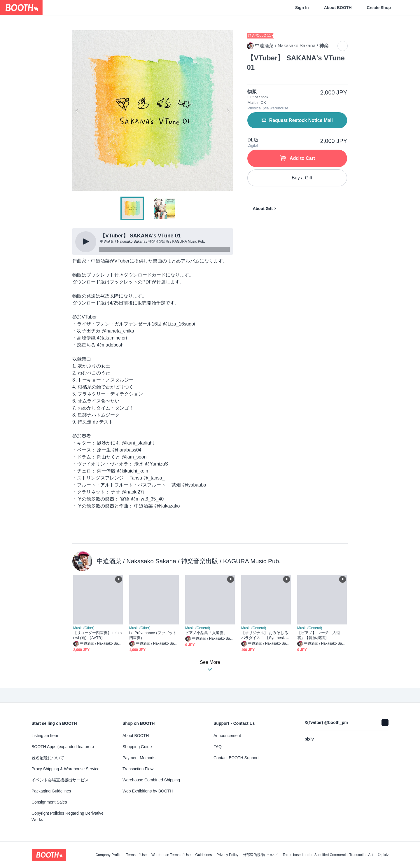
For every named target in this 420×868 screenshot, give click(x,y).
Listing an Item (45, 736)
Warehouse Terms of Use (171, 855)
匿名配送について (48, 758)
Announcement (227, 736)
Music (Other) (84, 628)
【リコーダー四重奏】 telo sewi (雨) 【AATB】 (97, 635)
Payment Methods (139, 758)
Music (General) (198, 628)
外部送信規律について (260, 855)
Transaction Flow (138, 769)
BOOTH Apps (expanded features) (63, 747)
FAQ (218, 747)
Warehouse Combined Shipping (151, 780)
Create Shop (379, 8)
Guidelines (204, 855)
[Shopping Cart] (406, 8)
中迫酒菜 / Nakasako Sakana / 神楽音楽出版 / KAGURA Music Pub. (189, 561)
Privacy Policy (227, 855)
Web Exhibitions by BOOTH (148, 791)
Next (228, 111)
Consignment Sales (49, 802)
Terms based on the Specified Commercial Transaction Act (328, 855)
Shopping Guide (137, 747)
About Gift (262, 209)
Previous (77, 111)
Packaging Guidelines (51, 791)
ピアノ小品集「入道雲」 (206, 633)
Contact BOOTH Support (236, 758)
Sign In (302, 8)
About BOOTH (338, 8)
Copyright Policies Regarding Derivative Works (68, 816)
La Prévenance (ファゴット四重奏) (153, 635)
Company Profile (108, 855)
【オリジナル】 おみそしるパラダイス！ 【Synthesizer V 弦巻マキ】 (265, 635)
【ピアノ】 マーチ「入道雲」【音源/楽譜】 (319, 635)
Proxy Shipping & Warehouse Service (65, 769)
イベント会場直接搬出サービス (60, 780)
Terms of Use (136, 855)
